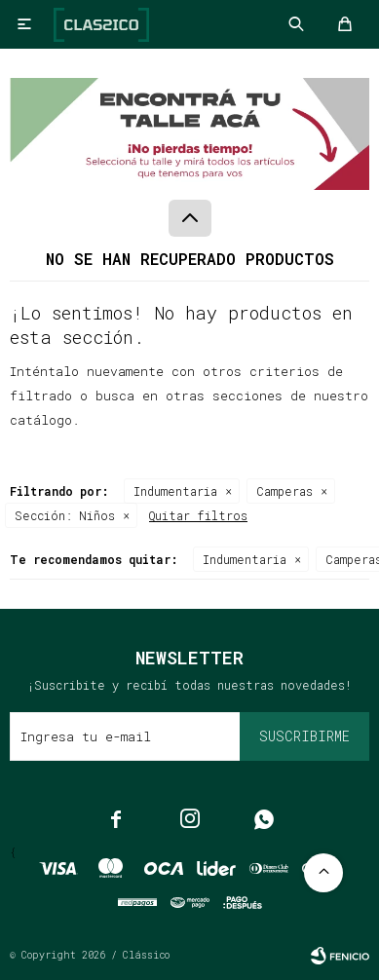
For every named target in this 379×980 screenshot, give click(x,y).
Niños (65, 515)
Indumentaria (175, 491)
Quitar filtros (198, 515)
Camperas (284, 491)
